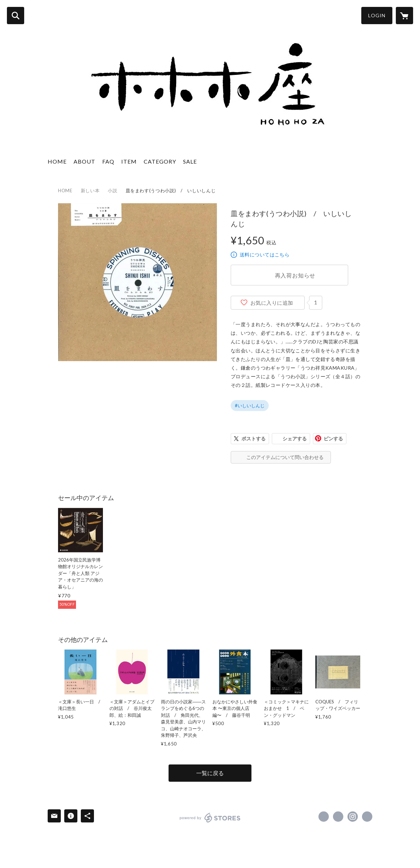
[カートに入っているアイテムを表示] (404, 16)
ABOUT (84, 161)
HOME (57, 161)
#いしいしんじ (250, 406)
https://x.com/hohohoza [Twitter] (338, 817)
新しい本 (90, 191)
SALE (190, 161)
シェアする (295, 438)
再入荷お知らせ (295, 275)
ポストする (254, 438)
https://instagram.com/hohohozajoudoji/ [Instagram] (353, 817)
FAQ (108, 161)
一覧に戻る (210, 773)
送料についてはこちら (265, 255)
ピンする (333, 438)
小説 (112, 191)
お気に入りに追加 (272, 303)
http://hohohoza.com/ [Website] (367, 817)
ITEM (129, 161)
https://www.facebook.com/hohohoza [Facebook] (324, 817)
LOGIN (377, 15)
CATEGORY (160, 161)
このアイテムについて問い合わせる (285, 457)
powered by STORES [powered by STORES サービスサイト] (210, 818)
